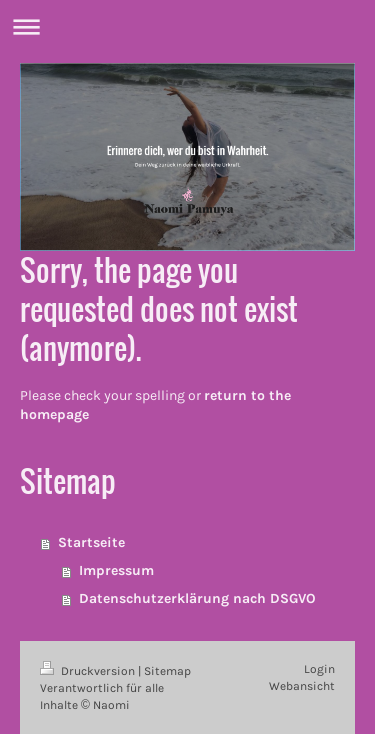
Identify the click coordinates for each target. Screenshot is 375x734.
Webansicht (302, 686)
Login (319, 669)
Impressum (116, 570)
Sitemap (167, 671)
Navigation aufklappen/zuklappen (187, 26)
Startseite (91, 542)
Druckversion (89, 671)
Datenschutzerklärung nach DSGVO (197, 598)
